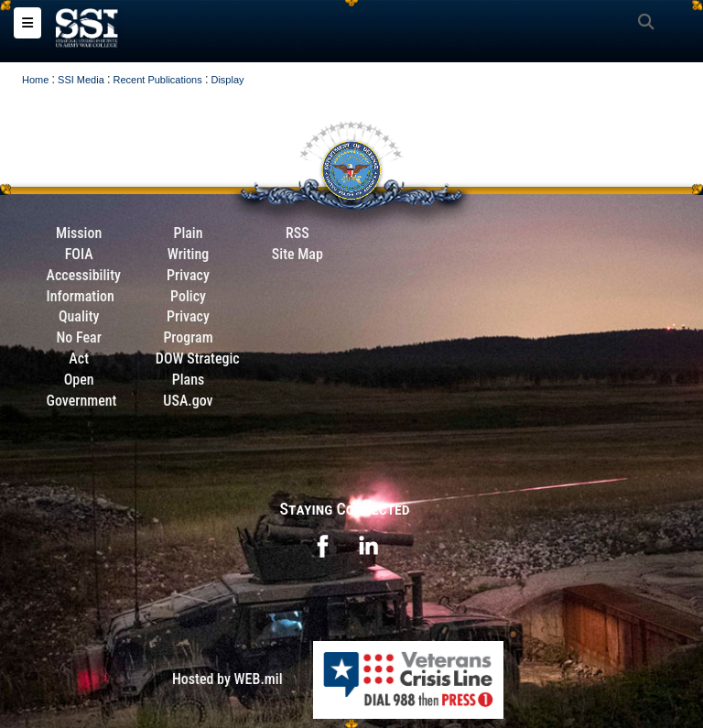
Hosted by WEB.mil (227, 679)
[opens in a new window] (322, 545)
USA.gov (188, 401)
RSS (297, 233)
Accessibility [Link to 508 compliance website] (84, 275)
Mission (79, 233)
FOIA (79, 254)
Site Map (297, 254)
